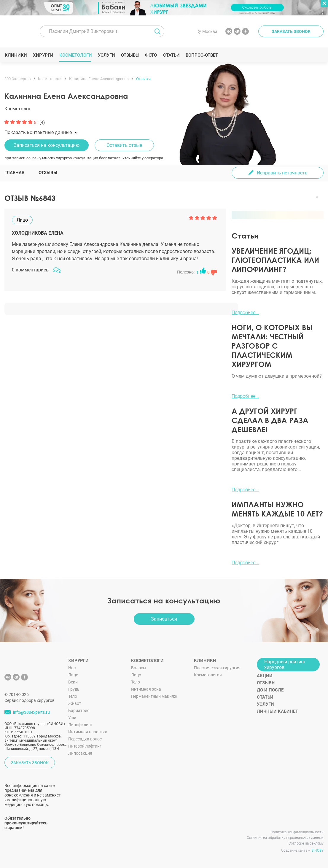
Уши (72, 718)
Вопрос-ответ (202, 55)
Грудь (74, 689)
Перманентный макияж (154, 696)
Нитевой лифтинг (85, 746)
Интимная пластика (88, 732)
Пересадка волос (85, 739)
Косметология (208, 675)
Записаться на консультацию (47, 145)
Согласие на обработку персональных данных (285, 838)
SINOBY (317, 850)
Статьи (171, 55)
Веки (73, 682)
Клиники (16, 55)
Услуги (106, 55)
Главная (14, 173)
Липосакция (80, 753)
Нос (72, 668)
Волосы (139, 668)
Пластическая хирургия (217, 668)
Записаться (164, 619)
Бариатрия (79, 710)
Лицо (73, 675)
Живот (75, 703)
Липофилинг (80, 725)
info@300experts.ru (31, 712)
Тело (73, 696)
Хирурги (43, 55)
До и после (270, 690)
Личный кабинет (277, 711)
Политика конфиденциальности (297, 832)
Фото (151, 55)
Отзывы (130, 55)
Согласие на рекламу (306, 843)
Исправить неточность (282, 173)
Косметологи (75, 55)
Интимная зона (146, 689)
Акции (265, 676)
